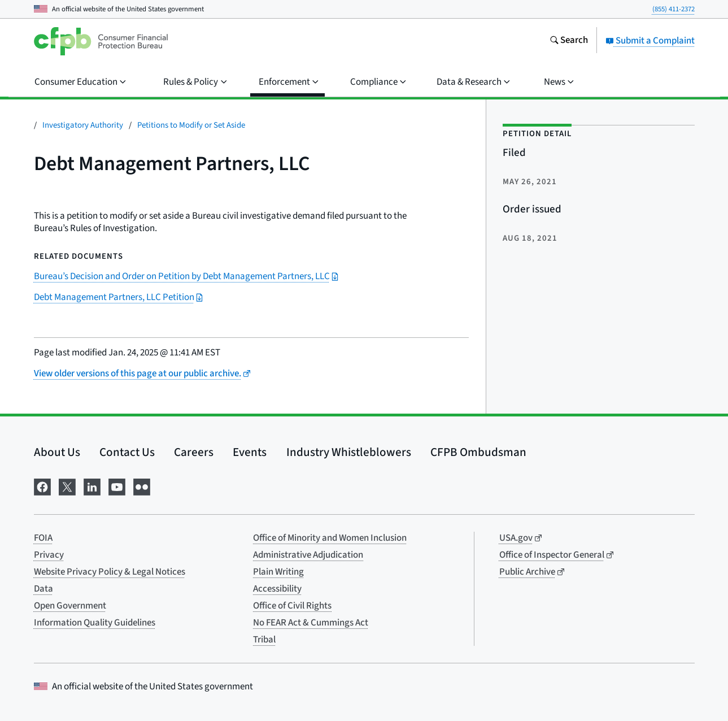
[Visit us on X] (67, 486)
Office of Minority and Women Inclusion (330, 538)
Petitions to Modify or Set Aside (191, 125)
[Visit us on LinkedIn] (92, 486)
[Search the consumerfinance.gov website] (569, 41)
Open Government (70, 606)
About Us (57, 452)
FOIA (43, 538)
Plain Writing (278, 572)
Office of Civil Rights (292, 606)
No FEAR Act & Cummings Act (311, 623)
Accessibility (277, 589)
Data (43, 589)
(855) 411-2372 (673, 9)
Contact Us (127, 452)
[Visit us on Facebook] (42, 486)
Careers (194, 452)
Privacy (49, 555)
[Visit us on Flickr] (142, 486)
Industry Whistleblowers (349, 452)
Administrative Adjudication (308, 555)
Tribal (264, 640)
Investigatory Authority (83, 125)
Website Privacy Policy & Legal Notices (110, 572)
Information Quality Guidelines (95, 623)
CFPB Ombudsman (478, 452)
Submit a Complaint (650, 41)
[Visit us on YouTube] (117, 486)
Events (250, 452)
